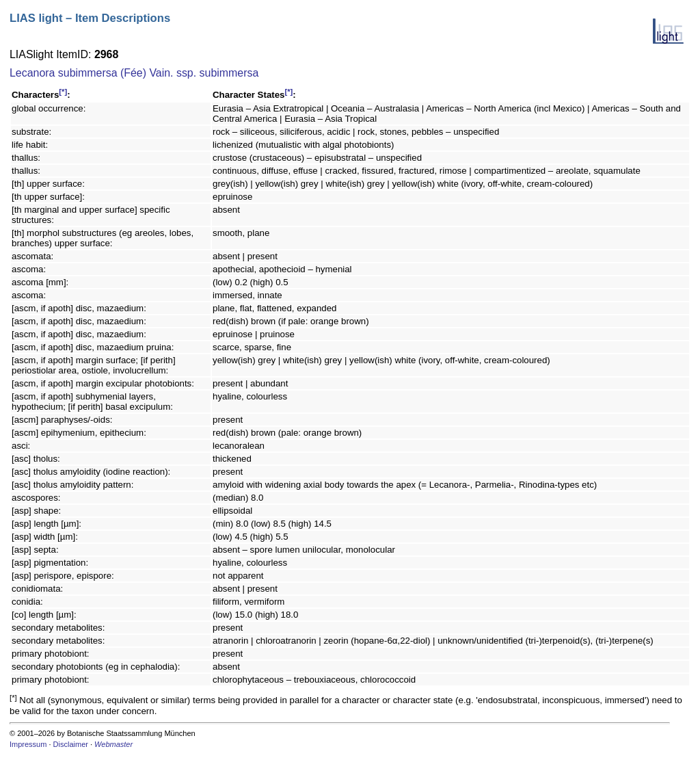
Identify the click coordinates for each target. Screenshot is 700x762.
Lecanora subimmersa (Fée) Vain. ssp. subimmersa (134, 73)
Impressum (28, 744)
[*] (63, 92)
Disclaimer (71, 744)
